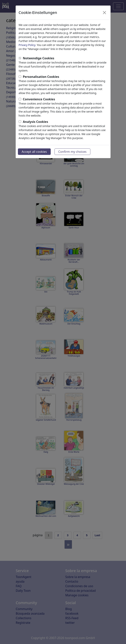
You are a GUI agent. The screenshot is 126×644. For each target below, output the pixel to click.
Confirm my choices (72, 152)
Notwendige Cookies (39, 58)
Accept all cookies (34, 152)
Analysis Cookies (36, 122)
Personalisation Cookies (41, 77)
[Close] (104, 13)
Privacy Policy (27, 45)
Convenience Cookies (39, 99)
